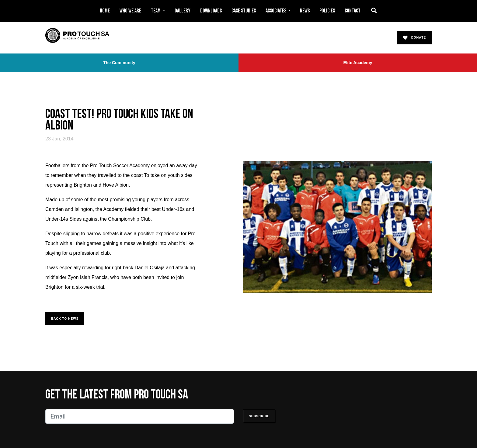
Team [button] (156, 11)
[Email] (140, 416)
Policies (327, 11)
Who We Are (130, 11)
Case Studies (244, 11)
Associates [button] (276, 11)
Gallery (183, 11)
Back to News (65, 319)
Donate (414, 38)
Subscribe (259, 416)
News (305, 11)
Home (105, 11)
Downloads (211, 11)
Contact (353, 11)
